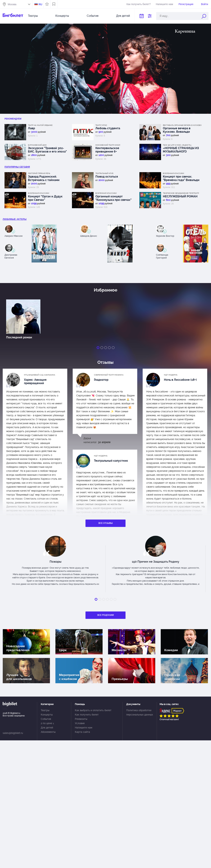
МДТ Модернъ (171, 375)
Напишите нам (164, 4)
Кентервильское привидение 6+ (107, 150)
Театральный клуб (104, 173)
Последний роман (19, 337)
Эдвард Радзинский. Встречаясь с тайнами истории (44, 178)
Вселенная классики (173, 173)
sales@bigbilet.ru (13, 733)
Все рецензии (106, 615)
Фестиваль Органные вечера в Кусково (182, 125)
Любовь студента (108, 128)
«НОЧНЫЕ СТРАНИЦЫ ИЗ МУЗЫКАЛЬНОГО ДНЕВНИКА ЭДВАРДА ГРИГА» (181, 150)
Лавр (31, 128)
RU (40, 4)
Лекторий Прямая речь (39, 173)
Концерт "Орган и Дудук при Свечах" (45, 198)
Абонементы (48, 732)
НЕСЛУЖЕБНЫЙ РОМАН (180, 196)
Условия (80, 723)
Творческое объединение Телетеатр (181, 193)
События (93, 16)
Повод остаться (107, 177)
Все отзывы (106, 523)
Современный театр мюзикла (109, 375)
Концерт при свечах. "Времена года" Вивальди (181, 178)
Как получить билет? (139, 4)
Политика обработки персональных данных (140, 712)
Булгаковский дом (37, 145)
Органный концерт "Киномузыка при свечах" (113, 198)
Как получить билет (87, 715)
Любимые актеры (15, 219)
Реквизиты (81, 719)
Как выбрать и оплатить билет (93, 710)
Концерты (62, 16)
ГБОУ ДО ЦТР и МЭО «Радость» (177, 145)
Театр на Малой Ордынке (40, 125)
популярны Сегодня (17, 167)
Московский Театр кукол (108, 145)
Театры (33, 16)
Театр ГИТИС (101, 125)
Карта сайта (82, 732)
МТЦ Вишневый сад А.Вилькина (40, 375)
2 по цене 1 (47, 723)
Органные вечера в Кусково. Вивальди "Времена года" (177, 130)
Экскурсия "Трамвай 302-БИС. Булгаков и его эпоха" (47, 150)
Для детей (123, 16)
